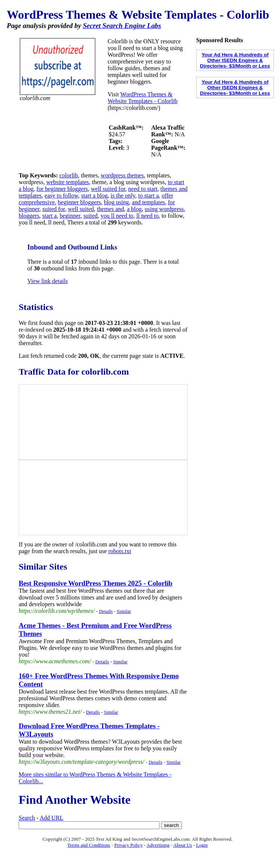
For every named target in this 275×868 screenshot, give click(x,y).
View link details (47, 281)
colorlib (69, 175)
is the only (123, 196)
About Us (183, 845)
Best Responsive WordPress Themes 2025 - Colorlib (95, 583)
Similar (124, 611)
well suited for (108, 189)
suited (90, 216)
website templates (68, 182)
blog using (116, 202)
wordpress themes (122, 175)
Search (27, 818)
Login (202, 845)
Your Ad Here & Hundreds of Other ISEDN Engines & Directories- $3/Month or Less (235, 60)
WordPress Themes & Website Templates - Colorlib (143, 98)
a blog (135, 209)
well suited (81, 209)
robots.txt (120, 551)
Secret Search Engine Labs (122, 26)
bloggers (29, 216)
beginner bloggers (79, 202)
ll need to (148, 216)
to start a (149, 196)
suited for (53, 209)
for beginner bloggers (62, 189)
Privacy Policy (129, 845)
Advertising (158, 845)
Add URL (52, 818)
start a (50, 216)
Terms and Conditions (89, 845)
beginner (70, 216)
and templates (148, 202)
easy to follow (61, 196)
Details (106, 611)
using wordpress (164, 209)
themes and (110, 209)
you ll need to (117, 216)
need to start (143, 189)
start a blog (94, 196)
